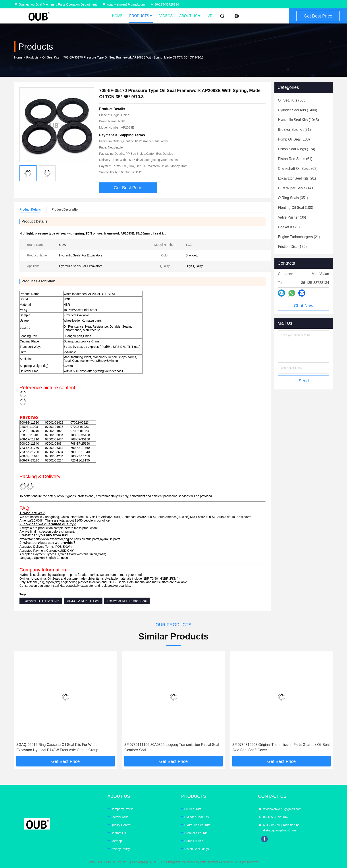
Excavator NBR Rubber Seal (127, 601)
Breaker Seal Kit (196, 833)
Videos (166, 16)
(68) (298, 169)
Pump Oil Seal (194, 841)
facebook (264, 839)
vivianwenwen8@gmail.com (123, 4)
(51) (294, 130)
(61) (295, 159)
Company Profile (122, 809)
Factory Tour (119, 817)
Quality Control (121, 825)
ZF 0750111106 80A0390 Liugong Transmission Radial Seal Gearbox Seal (172, 747)
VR (210, 16)
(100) (296, 208)
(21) (299, 237)
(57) (290, 227)
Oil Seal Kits (51, 57)
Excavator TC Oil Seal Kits (41, 601)
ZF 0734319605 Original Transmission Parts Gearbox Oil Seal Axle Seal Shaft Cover (281, 747)
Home (117, 16)
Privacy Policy (120, 849)
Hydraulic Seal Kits (197, 825)
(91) (297, 178)
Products (141, 16)
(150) (292, 247)
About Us (190, 16)
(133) (294, 139)
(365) (292, 100)
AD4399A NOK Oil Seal (83, 601)
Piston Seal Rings (197, 849)
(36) (292, 217)
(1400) (298, 110)
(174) (297, 149)
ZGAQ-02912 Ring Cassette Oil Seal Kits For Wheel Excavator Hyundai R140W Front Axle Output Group (57, 747)
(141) (296, 188)
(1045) (298, 120)
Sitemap (116, 841)
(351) (293, 198)
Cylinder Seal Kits (197, 817)
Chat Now (304, 306)
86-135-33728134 (164, 4)
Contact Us (118, 833)
